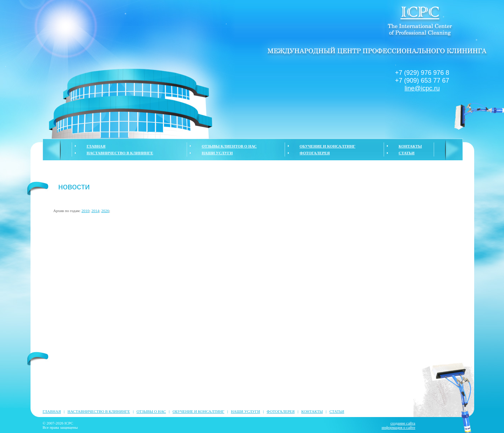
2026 (105, 211)
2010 (86, 211)
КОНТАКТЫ (410, 146)
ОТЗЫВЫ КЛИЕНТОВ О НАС (229, 146)
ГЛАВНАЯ (96, 146)
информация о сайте (398, 427)
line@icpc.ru (422, 88)
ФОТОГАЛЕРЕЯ (315, 153)
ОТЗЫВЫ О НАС (151, 411)
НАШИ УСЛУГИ (217, 153)
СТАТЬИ (407, 153)
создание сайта (403, 423)
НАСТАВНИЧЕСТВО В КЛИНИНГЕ (120, 153)
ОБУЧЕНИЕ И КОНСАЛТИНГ (327, 146)
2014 (95, 211)
